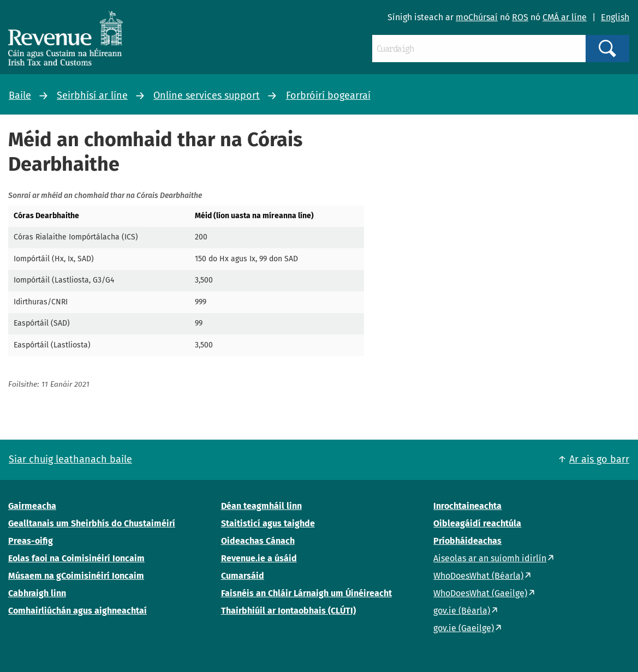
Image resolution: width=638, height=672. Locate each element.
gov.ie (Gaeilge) (464, 628)
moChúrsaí (477, 17)
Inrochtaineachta (467, 506)
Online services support (207, 95)
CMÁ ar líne (565, 17)
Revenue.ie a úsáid (259, 558)
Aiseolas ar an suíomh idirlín (490, 558)
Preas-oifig (31, 541)
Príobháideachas (467, 541)
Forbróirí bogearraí (328, 95)
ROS (520, 17)
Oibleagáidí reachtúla (477, 523)
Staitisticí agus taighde (268, 523)
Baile (20, 95)
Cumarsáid (243, 576)
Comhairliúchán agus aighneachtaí (77, 611)
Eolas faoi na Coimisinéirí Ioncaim (76, 558)
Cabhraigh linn (37, 593)
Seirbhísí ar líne (92, 95)
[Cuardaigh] (479, 49)
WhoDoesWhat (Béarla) (478, 576)
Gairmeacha (32, 506)
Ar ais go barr (599, 459)
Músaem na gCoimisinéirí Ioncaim (76, 576)
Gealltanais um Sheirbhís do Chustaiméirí (92, 523)
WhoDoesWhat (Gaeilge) (480, 593)
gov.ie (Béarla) (462, 611)
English (615, 17)
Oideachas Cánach (258, 541)
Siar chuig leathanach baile (70, 459)
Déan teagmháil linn (261, 506)
